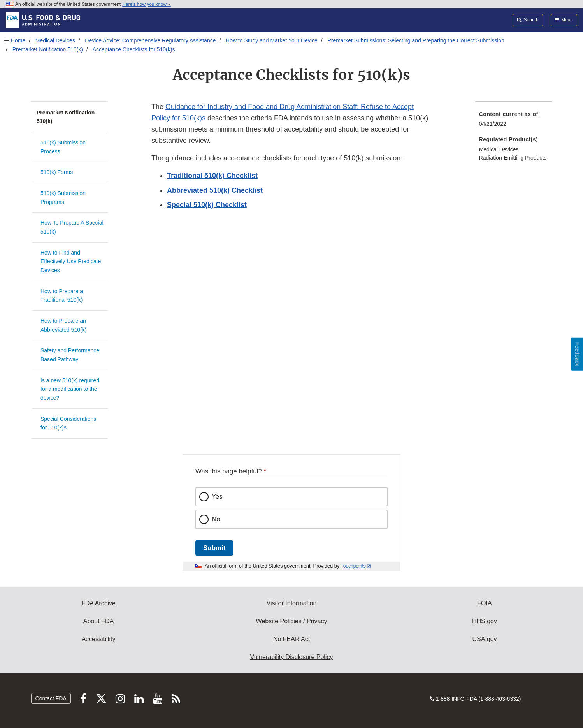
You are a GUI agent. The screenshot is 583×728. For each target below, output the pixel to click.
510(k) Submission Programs (63, 198)
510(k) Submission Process (63, 147)
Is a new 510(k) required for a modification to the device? (70, 389)
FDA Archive (98, 603)
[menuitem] (514, 121)
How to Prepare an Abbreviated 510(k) (63, 325)
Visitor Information (292, 603)
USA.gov (484, 639)
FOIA (484, 603)
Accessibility (98, 639)
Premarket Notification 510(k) (48, 49)
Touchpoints (353, 566)
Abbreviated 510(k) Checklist (215, 190)
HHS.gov (485, 621)
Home (18, 40)
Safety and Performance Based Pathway (70, 355)
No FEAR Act (291, 639)
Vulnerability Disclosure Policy (292, 657)
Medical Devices (55, 40)
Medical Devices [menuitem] (499, 149)
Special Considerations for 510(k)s (68, 423)
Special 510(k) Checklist (207, 205)
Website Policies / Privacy (292, 621)
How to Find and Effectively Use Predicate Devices (71, 261)
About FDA (98, 621)
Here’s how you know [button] (147, 4)
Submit (214, 548)
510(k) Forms (57, 172)
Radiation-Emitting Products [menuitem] (513, 158)
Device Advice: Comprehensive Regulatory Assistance (150, 40)
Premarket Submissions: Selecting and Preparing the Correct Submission (416, 40)
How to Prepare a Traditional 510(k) (62, 296)
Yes (217, 497)
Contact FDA (51, 698)
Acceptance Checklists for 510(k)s (134, 49)
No (216, 519)
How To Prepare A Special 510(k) (72, 227)
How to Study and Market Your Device (272, 40)
